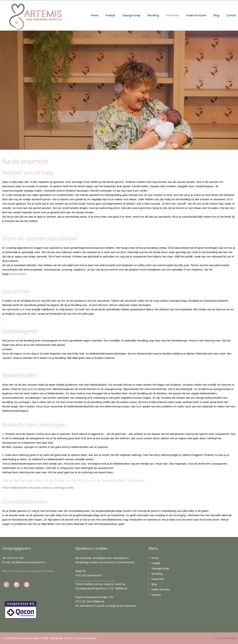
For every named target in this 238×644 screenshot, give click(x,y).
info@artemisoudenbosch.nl (28, 562)
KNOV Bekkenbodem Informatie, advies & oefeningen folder (38, 488)
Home (95, 15)
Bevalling (153, 15)
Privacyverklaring (226, 638)
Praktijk (110, 15)
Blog (216, 15)
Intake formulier (196, 15)
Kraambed (173, 15)
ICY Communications (83, 638)
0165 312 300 (16, 558)
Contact (231, 15)
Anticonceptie (17, 274)
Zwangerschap (131, 15)
